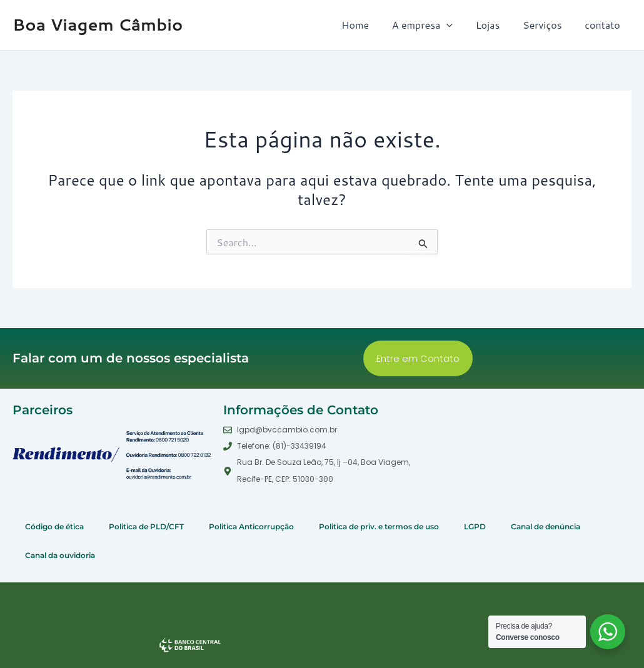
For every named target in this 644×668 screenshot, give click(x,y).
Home (368, 25)
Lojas (495, 25)
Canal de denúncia (546, 526)
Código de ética (54, 526)
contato (604, 25)
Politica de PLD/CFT (146, 526)
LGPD (475, 526)
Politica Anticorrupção (251, 526)
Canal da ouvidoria (60, 555)
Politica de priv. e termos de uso (379, 526)
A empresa (432, 25)
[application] (457, 25)
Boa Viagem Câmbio (98, 24)
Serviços (547, 25)
